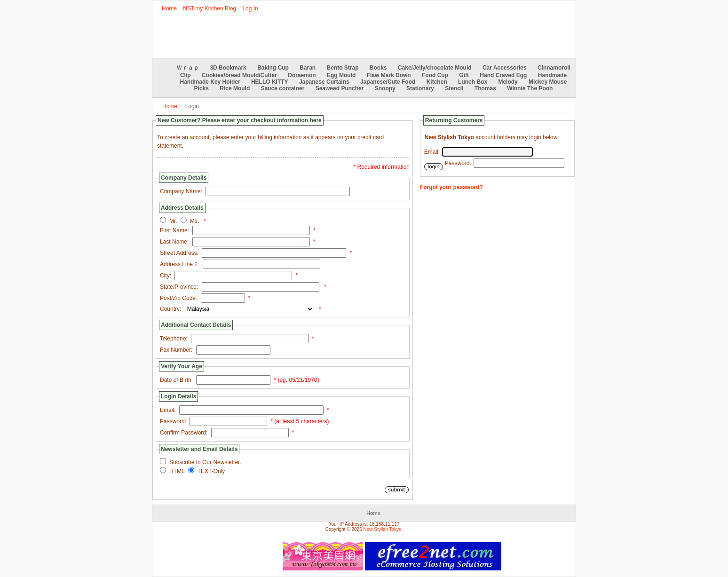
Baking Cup (273, 68)
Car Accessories (505, 68)
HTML (177, 471)
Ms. (194, 221)
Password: (173, 421)
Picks (202, 88)
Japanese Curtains (324, 82)
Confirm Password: (184, 433)
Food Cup (435, 75)
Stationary (420, 88)
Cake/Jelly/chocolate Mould (435, 68)
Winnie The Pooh (530, 88)
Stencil (454, 88)
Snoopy (385, 88)
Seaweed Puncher (340, 88)
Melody (508, 82)
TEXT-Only (211, 471)
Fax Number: (176, 350)
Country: (170, 309)
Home (169, 8)
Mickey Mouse (548, 82)
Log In (250, 8)
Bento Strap (343, 68)
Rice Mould (235, 88)
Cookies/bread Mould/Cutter (239, 75)
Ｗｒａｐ (188, 68)
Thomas (485, 88)
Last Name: (174, 242)
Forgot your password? (451, 187)
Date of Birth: (176, 380)
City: (166, 276)
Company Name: (181, 191)
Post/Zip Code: (178, 298)
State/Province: (179, 287)
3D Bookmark (228, 68)
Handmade (552, 75)
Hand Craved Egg (503, 75)
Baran (308, 68)
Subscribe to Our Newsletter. (205, 462)
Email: (168, 410)
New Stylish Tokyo (383, 529)
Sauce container (283, 88)
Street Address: (179, 253)
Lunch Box (473, 82)
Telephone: (174, 339)
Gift (464, 75)
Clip (186, 75)
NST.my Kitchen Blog (210, 8)
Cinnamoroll (554, 68)
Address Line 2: (179, 264)
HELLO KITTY (270, 82)
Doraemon (302, 75)
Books (378, 68)
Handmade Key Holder (210, 82)
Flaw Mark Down (389, 75)
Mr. (173, 221)
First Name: (174, 230)
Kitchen (437, 82)
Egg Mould (341, 75)
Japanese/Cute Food (388, 82)
